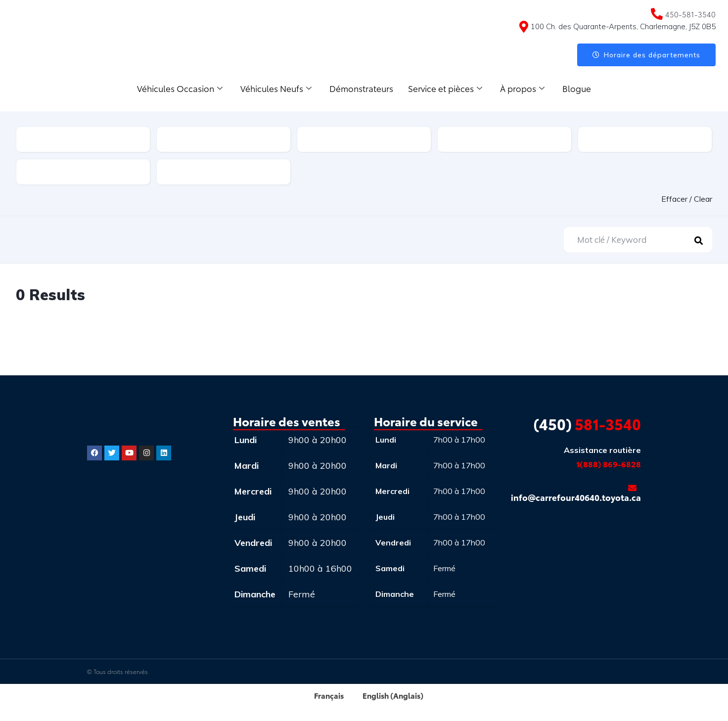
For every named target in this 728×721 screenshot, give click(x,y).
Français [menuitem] (327, 695)
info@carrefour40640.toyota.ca (576, 493)
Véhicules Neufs (276, 88)
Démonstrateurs (361, 88)
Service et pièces (445, 88)
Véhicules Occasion (180, 88)
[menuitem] (322, 695)
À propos (522, 88)
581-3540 (587, 424)
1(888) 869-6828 (609, 464)
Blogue (577, 88)
